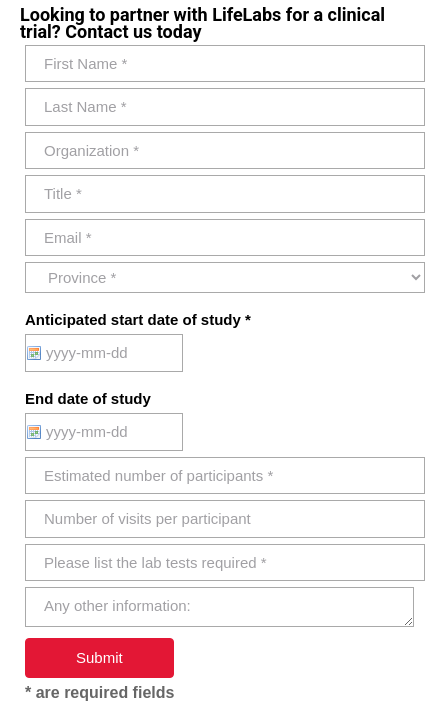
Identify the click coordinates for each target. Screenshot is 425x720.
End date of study (88, 398)
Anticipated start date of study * (138, 319)
